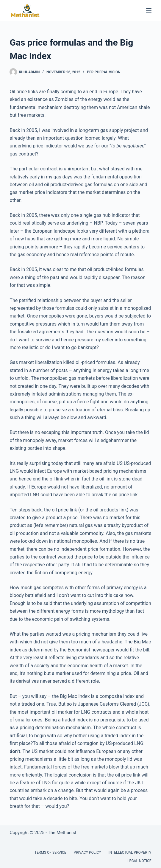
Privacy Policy (87, 853)
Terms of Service (50, 853)
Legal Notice (139, 861)
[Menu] (149, 10)
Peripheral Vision (104, 72)
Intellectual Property (130, 853)
